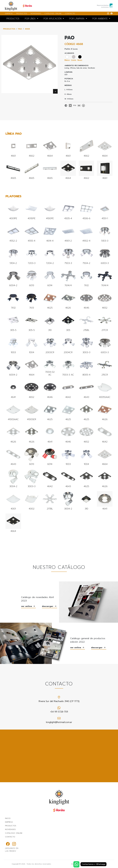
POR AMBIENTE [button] (100, 19)
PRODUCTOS (22, 13)
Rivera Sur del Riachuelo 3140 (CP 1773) (59, 699)
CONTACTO (70, 13)
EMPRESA (9, 13)
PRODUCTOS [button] (13, 19)
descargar (50, 606)
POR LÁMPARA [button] (77, 19)
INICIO (8, 818)
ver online (28, 606)
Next (55, 91)
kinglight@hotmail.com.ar (59, 720)
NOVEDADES (36, 13)
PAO (20, 29)
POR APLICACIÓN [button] (53, 19)
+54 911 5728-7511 (59, 710)
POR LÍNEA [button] (31, 19)
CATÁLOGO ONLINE (53, 13)
